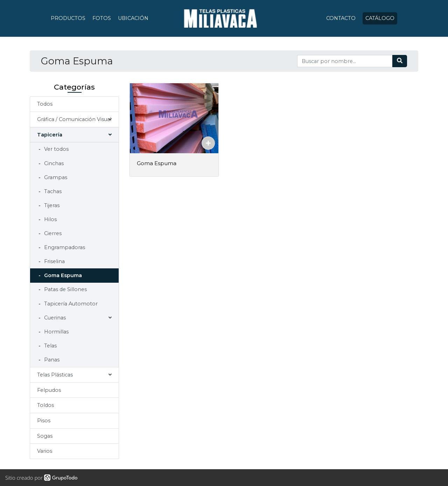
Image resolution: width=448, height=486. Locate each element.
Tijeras (51, 205)
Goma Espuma (62, 275)
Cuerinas (54, 318)
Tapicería (50, 135)
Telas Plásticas (55, 375)
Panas (51, 360)
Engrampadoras (64, 247)
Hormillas (56, 332)
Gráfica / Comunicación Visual (74, 119)
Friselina (54, 261)
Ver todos (56, 149)
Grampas (55, 177)
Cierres (52, 233)
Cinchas (53, 163)
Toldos (45, 405)
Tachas (52, 191)
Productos (68, 18)
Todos (45, 104)
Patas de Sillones (65, 289)
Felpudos (49, 390)
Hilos (50, 219)
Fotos (102, 18)
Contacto (341, 18)
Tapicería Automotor (70, 304)
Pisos (44, 421)
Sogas (45, 436)
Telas (50, 346)
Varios (45, 451)
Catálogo (380, 18)
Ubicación (133, 18)
